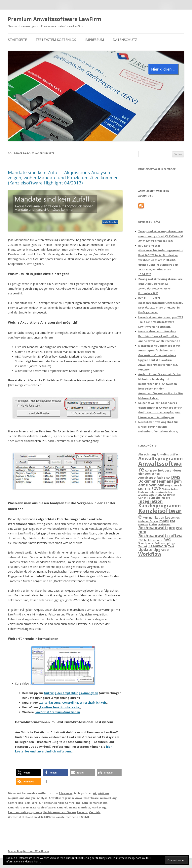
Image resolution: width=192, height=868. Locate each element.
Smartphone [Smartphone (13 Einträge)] (146, 543)
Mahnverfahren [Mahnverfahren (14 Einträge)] (148, 521)
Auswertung (108, 798)
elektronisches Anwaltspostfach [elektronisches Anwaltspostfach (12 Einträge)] (155, 494)
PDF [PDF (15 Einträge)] (173, 521)
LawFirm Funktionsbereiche (60, 707)
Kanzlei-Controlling (67, 803)
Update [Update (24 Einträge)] (145, 550)
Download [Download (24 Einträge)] (155, 485)
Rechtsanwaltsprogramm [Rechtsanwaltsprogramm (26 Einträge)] (160, 530)
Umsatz (82, 812)
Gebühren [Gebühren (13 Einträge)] (169, 495)
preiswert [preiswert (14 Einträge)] (164, 524)
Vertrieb (95, 812)
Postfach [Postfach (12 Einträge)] (143, 525)
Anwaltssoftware (87, 798)
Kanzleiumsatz (67, 807)
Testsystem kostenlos (56, 40)
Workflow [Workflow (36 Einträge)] (150, 554)
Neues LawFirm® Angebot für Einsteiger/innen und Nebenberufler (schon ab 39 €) (158, 427)
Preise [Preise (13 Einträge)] (153, 524)
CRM (28, 803)
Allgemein (65, 793)
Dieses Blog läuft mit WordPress (29, 851)
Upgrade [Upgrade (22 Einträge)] (161, 550)
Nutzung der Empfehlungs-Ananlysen (71, 693)
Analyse (42, 798)
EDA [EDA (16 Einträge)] (148, 489)
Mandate (84, 807)
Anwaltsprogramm (61, 798)
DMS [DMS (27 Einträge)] (176, 477)
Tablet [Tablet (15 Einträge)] (143, 546)
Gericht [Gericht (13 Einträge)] (143, 498)
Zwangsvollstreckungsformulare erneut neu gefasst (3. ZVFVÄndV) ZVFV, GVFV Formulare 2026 (161, 236)
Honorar (47, 803)
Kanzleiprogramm (20, 807)
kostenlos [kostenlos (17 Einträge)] (172, 517)
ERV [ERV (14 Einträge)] (160, 495)
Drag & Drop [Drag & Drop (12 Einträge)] (172, 486)
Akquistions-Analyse (22, 798)
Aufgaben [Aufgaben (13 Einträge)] (151, 471)
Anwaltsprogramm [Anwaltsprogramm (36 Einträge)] (160, 458)
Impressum (94, 40)
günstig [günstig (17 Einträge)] (154, 498)
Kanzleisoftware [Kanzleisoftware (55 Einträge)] (160, 514)
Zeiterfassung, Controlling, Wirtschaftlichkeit (73, 703)
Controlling (16, 803)
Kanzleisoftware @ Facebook (157, 169)
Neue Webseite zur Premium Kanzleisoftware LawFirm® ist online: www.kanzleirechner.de (159, 336)
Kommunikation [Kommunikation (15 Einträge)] (153, 518)
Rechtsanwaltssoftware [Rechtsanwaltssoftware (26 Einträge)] (160, 538)
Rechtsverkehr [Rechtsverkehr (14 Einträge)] (153, 540)
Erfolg (36, 803)
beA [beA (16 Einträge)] (161, 470)
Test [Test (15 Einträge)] (171, 546)
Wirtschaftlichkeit (20, 817)
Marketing (99, 807)
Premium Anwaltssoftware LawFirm (55, 19)
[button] (29, 773)
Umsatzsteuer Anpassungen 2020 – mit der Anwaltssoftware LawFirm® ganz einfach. (161, 322)
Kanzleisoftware (44, 807)
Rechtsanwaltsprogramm (25, 812)
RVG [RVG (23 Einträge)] (167, 540)
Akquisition (101, 793)
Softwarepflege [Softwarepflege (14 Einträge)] (165, 543)
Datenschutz (125, 40)
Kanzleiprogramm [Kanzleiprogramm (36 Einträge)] (159, 505)
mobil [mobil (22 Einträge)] (164, 521)
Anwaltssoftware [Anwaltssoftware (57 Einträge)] (160, 466)
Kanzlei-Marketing (94, 803)
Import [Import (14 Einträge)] (165, 498)
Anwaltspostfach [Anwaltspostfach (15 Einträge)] (169, 454)
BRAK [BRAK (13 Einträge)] (167, 478)
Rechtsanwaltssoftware (60, 812)
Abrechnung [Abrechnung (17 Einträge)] (147, 454)
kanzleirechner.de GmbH (72, 817)
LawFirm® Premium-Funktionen (57, 712)
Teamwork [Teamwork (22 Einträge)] (158, 546)
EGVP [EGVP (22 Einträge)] (156, 489)
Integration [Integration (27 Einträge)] (151, 501)
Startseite (17, 40)
